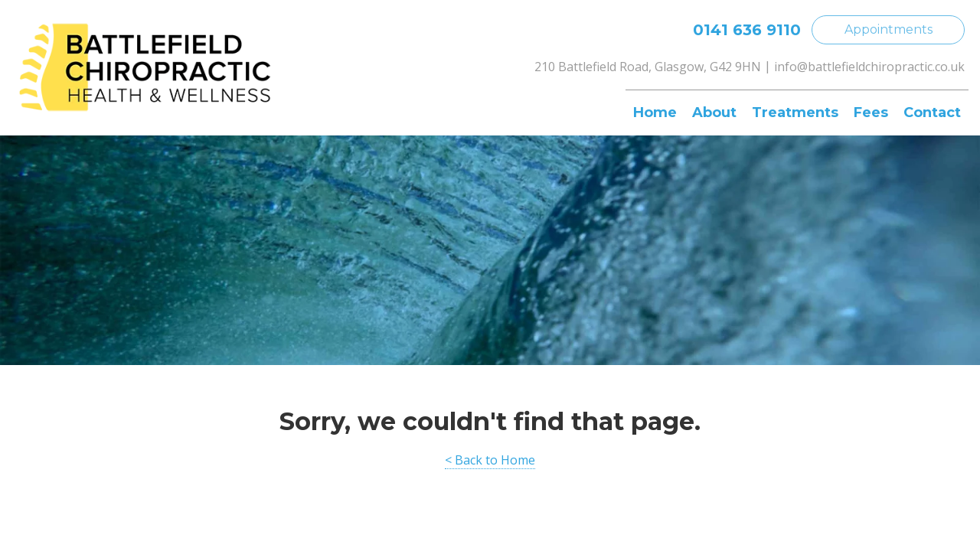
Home (655, 112)
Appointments (889, 29)
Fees (871, 112)
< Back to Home (490, 460)
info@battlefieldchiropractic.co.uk (869, 67)
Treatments (795, 112)
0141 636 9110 (747, 30)
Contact (932, 112)
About (714, 112)
